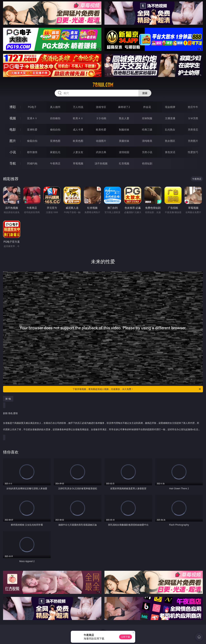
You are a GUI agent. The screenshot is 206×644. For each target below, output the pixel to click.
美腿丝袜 (124, 141)
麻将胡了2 (124, 107)
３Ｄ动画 (101, 118)
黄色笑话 (170, 152)
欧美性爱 (101, 130)
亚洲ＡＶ (32, 118)
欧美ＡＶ (78, 118)
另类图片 (193, 141)
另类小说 (147, 152)
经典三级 (147, 130)
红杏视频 (124, 163)
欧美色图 (78, 141)
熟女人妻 (124, 118)
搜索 (145, 93)
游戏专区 (101, 107)
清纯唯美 (147, 141)
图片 (13, 141)
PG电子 (32, 107)
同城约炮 (32, 163)
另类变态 (193, 130)
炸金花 (147, 107)
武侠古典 (101, 152)
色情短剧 (147, 163)
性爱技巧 (193, 152)
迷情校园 (124, 152)
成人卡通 (78, 130)
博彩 (13, 107)
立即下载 (126, 637)
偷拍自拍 (55, 130)
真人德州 (55, 107)
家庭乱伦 (55, 152)
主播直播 (170, 118)
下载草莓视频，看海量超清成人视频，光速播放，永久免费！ (137, 389)
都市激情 (32, 152)
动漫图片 (101, 141)
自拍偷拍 (55, 118)
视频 (13, 118)
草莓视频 (78, 163)
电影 (13, 129)
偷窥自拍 (32, 141)
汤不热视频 (101, 163)
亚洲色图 (55, 141)
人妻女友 (78, 152)
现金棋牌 (170, 107)
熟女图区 (170, 141)
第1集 (8, 399)
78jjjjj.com (103, 85)
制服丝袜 (124, 130)
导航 (13, 163)
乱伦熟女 (170, 130)
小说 (13, 152)
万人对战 (78, 107)
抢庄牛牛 (193, 107)
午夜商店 (55, 163)
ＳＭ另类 (193, 118)
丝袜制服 (147, 118)
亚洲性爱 (32, 130)
